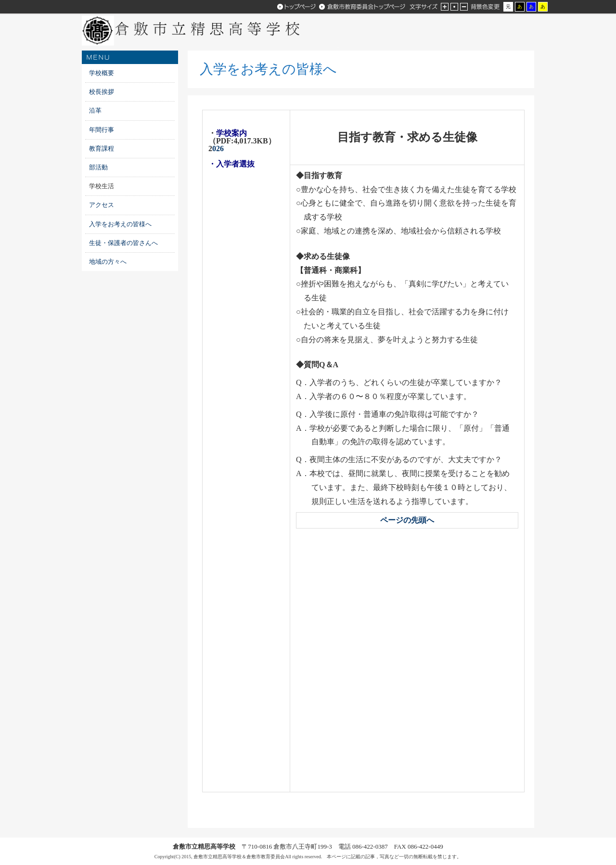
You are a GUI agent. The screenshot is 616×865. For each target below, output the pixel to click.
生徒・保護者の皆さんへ (123, 243)
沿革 (95, 110)
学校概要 (102, 73)
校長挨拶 (102, 92)
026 (216, 148)
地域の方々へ (108, 262)
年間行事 (102, 130)
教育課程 (102, 148)
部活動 (98, 167)
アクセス (102, 205)
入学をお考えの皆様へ (123, 224)
